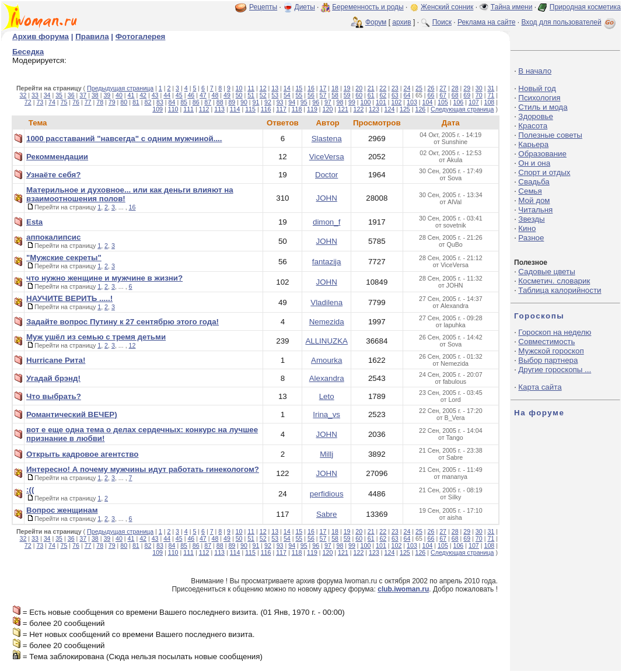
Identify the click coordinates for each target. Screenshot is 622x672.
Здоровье (536, 116)
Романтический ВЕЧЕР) (72, 414)
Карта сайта (540, 387)
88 (220, 102)
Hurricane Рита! (56, 360)
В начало (535, 71)
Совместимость (546, 342)
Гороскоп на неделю (555, 332)
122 (359, 109)
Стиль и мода (543, 107)
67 (443, 95)
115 (250, 109)
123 (374, 109)
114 (235, 109)
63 (395, 95)
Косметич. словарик (554, 281)
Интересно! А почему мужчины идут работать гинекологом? (143, 469)
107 (474, 102)
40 (119, 95)
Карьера (533, 144)
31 (491, 88)
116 (266, 109)
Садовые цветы (546, 272)
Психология (539, 98)
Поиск (442, 22)
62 (383, 95)
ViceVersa (327, 157)
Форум (376, 22)
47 (203, 95)
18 (335, 88)
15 (299, 88)
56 (311, 95)
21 (371, 88)
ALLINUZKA (326, 341)
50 (239, 95)
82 (148, 102)
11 (251, 88)
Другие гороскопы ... (555, 370)
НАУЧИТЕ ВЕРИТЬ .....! (69, 298)
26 (431, 88)
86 (196, 102)
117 (281, 109)
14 (287, 88)
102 (397, 102)
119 (312, 109)
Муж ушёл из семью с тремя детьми (96, 337)
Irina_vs (326, 414)
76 (76, 102)
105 (443, 102)
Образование (542, 154)
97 (328, 102)
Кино (527, 228)
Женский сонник (447, 7)
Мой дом (534, 200)
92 (268, 102)
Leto (327, 396)
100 (366, 102)
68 (455, 95)
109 (158, 109)
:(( (30, 490)
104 (428, 102)
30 (479, 88)
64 (407, 95)
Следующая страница (462, 109)
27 (443, 88)
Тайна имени (512, 7)
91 (256, 102)
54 (287, 95)
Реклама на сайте (487, 22)
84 (172, 102)
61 (371, 95)
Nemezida (327, 322)
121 (343, 109)
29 (467, 88)
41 (131, 95)
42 (143, 95)
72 (28, 102)
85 (184, 102)
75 (64, 102)
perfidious (327, 494)
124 (390, 109)
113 (219, 109)
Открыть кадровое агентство (83, 454)
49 (227, 95)
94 (292, 102)
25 (419, 88)
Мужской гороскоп (551, 351)
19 (347, 88)
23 (395, 88)
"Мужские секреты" (64, 258)
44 (167, 95)
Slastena (327, 139)
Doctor (326, 175)
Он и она (534, 163)
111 (188, 109)
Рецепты (263, 7)
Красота (533, 126)
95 (304, 102)
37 (83, 95)
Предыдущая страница (120, 88)
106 (459, 102)
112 (204, 109)
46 (191, 95)
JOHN (327, 198)
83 (160, 102)
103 (412, 102)
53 (275, 95)
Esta (34, 222)
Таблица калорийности (560, 290)
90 (244, 102)
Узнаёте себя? (53, 175)
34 (47, 95)
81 (136, 102)
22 (383, 88)
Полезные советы (550, 135)
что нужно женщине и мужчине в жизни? (104, 278)
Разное (531, 238)
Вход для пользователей (569, 22)
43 (155, 95)
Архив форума (41, 36)
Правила (92, 36)
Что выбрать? (54, 396)
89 (232, 102)
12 (263, 88)
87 (208, 102)
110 (173, 109)
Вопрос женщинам (62, 510)
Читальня (535, 210)
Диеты (305, 7)
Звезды (531, 219)
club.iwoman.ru (403, 589)
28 (455, 88)
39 (107, 95)
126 (421, 109)
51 (251, 95)
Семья (530, 191)
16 (311, 88)
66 (431, 95)
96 (316, 102)
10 (239, 88)
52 (263, 95)
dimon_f (326, 222)
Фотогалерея (141, 36)
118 (297, 109)
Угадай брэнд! (53, 378)
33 (35, 95)
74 (52, 102)
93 (280, 102)
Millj (326, 454)
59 (347, 95)
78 (100, 102)
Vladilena (326, 302)
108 (489, 102)
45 (179, 95)
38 (95, 95)
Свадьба (534, 182)
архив (401, 22)
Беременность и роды (368, 7)
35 (59, 95)
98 (340, 102)
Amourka (326, 360)
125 (405, 109)
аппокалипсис (53, 237)
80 (124, 102)
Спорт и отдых (544, 172)
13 (275, 88)
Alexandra (327, 378)
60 (359, 95)
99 (352, 102)
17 (323, 88)
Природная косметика (585, 7)
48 (215, 95)
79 (112, 102)
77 (88, 102)
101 (381, 102)
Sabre (327, 514)
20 (359, 88)
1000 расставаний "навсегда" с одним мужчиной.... (124, 139)
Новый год (537, 88)
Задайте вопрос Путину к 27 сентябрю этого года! (123, 322)
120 (328, 109)
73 (40, 102)
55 (299, 95)
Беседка (28, 52)
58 (335, 95)
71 (491, 95)
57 (323, 95)
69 (467, 95)
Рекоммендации (57, 157)
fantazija (327, 262)
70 (479, 95)
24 (407, 88)
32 (23, 95)
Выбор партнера (548, 360)
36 (71, 95)
